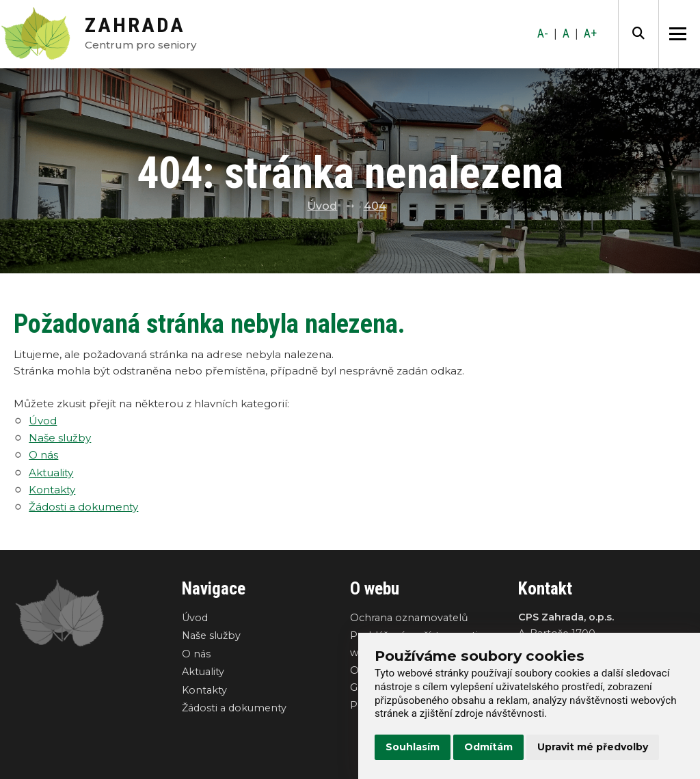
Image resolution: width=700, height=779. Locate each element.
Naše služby (60, 438)
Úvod (322, 206)
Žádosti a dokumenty (83, 507)
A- (543, 33)
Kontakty (52, 490)
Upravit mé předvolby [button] (593, 747)
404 (375, 206)
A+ (590, 33)
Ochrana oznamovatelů (409, 618)
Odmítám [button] (488, 747)
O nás (43, 455)
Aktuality (51, 473)
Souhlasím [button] (413, 747)
